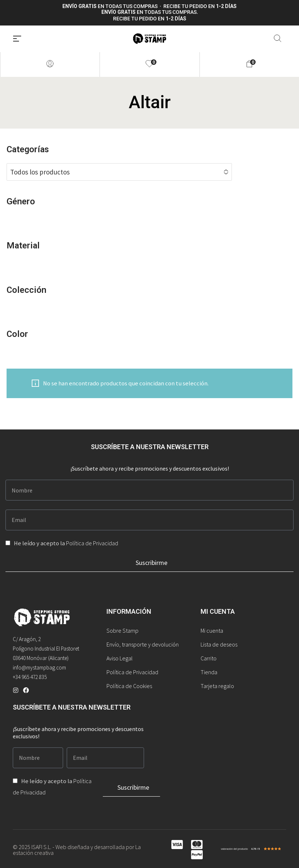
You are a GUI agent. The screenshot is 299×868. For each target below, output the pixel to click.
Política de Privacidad (92, 543)
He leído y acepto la (66, 543)
